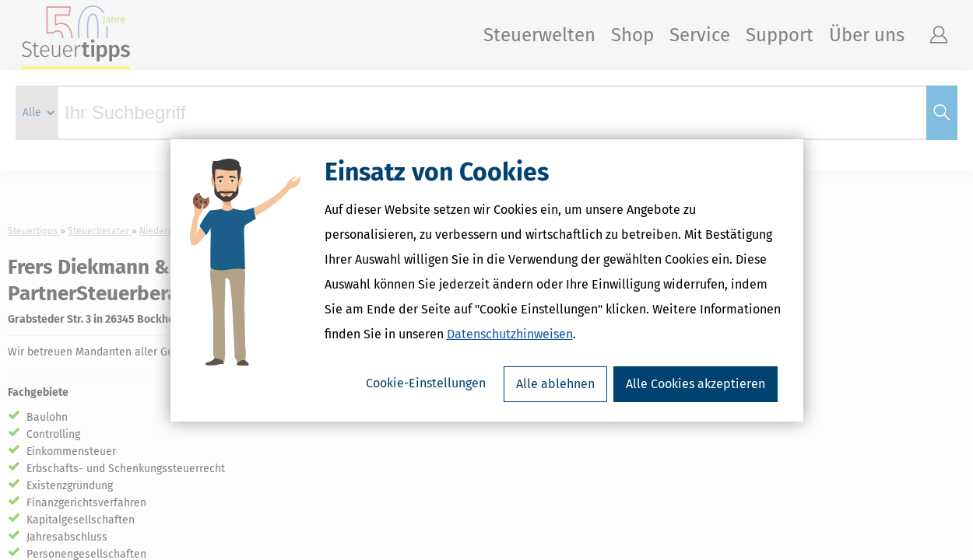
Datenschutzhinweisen (510, 334)
